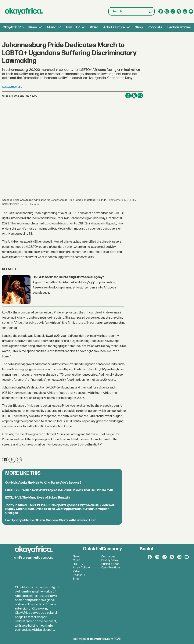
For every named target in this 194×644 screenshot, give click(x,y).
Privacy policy (110, 560)
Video (94, 27)
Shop (139, 27)
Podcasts (155, 27)
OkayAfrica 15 (13, 27)
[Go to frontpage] (24, 11)
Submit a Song (110, 564)
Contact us (108, 557)
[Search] (150, 11)
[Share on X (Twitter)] (134, 96)
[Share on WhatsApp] (140, 96)
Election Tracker (179, 27)
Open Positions (111, 568)
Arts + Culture (114, 27)
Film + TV (73, 27)
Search (109, 7)
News (33, 27)
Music (52, 27)
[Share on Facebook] (128, 96)
